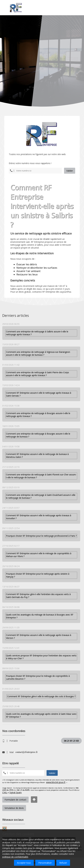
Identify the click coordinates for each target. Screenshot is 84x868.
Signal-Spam (16, 792)
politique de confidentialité (15, 857)
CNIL (5, 792)
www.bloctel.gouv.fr (56, 782)
